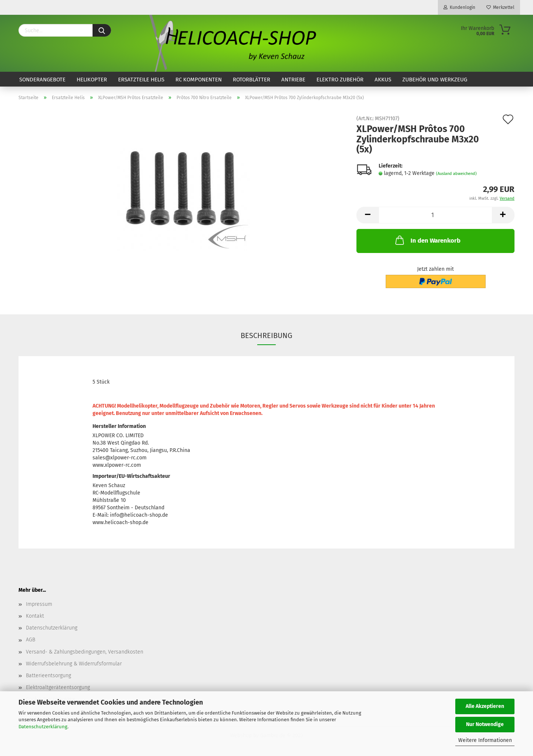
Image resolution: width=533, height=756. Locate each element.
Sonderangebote (42, 80)
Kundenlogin (459, 7)
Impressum (39, 604)
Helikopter (92, 80)
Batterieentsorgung (48, 676)
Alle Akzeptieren (485, 706)
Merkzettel (500, 7)
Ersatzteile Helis (141, 80)
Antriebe (293, 80)
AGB (31, 640)
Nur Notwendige (485, 724)
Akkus (383, 80)
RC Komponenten (199, 80)
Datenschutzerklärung (43, 727)
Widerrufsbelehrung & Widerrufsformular (74, 664)
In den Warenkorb (427, 240)
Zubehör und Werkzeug (435, 80)
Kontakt (35, 616)
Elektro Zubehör (340, 80)
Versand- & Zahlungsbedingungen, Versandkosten (85, 652)
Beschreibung (266, 335)
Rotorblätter (252, 80)
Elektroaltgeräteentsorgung (58, 687)
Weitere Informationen (485, 740)
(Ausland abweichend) (456, 174)
